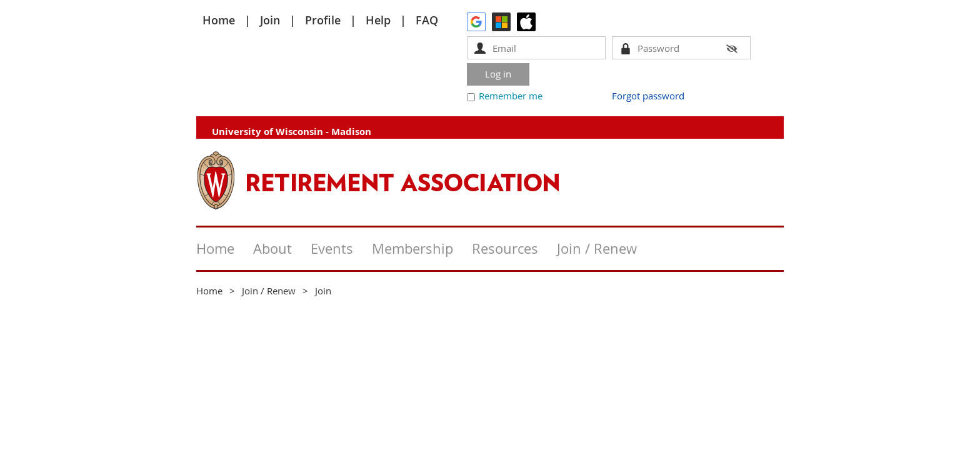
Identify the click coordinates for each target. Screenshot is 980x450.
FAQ (427, 20)
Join (270, 20)
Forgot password (648, 96)
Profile (323, 20)
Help (378, 20)
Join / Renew (269, 291)
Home (219, 20)
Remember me (511, 96)
